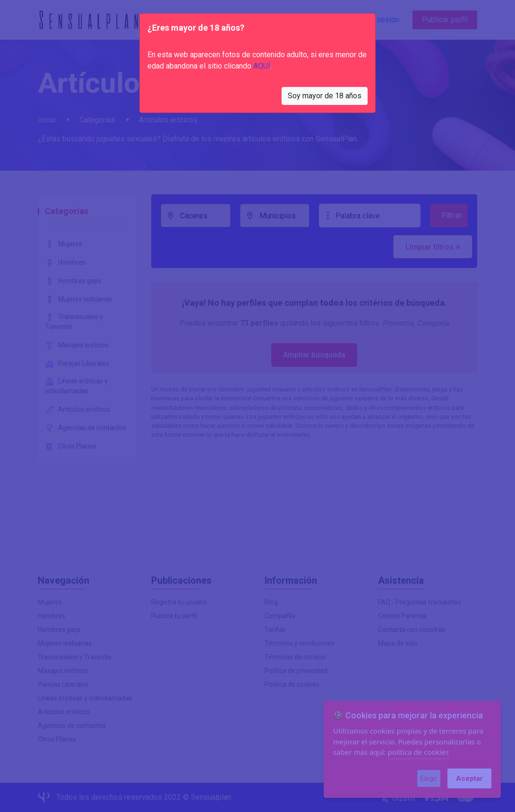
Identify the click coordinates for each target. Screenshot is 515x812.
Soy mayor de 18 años (325, 96)
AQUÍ (262, 66)
